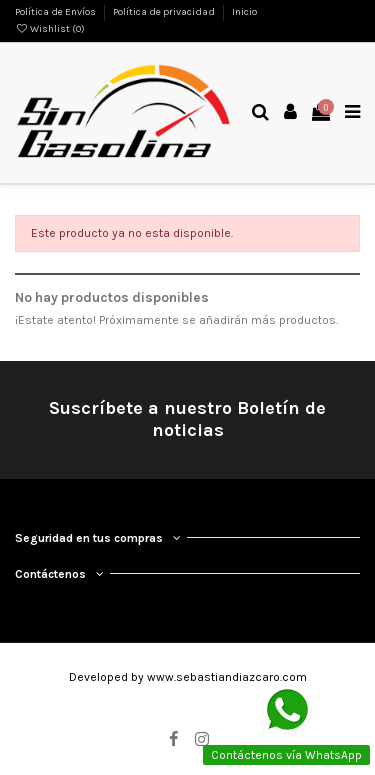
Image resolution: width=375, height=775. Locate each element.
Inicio (244, 12)
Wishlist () (50, 29)
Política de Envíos (56, 12)
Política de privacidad (165, 12)
